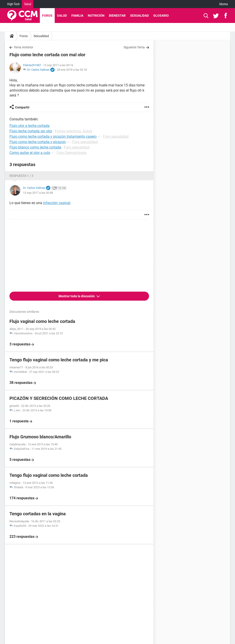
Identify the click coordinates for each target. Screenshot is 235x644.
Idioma (224, 4)
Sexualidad (139, 16)
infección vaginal (57, 203)
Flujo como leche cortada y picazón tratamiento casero (53, 136)
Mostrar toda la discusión (77, 296)
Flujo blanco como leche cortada (35, 147)
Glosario (161, 16)
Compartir (22, 107)
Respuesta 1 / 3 (21, 176)
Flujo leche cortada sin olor (31, 131)
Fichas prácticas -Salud (73, 131)
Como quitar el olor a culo (30, 153)
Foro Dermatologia (72, 153)
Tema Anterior (24, 47)
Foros (47, 16)
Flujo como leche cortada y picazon (38, 142)
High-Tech (13, 4)
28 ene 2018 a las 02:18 (72, 70)
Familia (77, 16)
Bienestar (117, 16)
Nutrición (96, 16)
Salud (28, 4)
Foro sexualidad (116, 136)
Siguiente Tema (134, 47)
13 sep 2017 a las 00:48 (38, 193)
